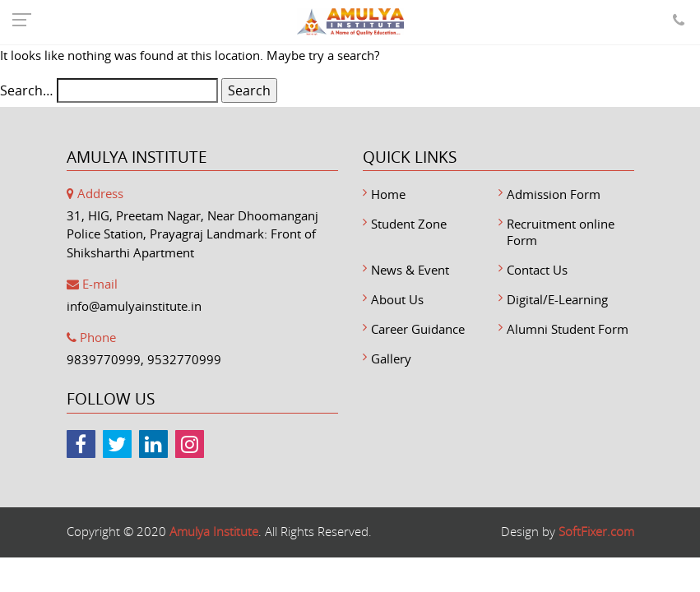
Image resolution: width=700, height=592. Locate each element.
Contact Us (537, 270)
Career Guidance (418, 329)
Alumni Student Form (568, 329)
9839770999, (105, 359)
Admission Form (554, 194)
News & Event (410, 270)
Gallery (391, 358)
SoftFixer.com (596, 531)
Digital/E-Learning (557, 299)
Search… (27, 90)
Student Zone (409, 224)
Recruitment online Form (561, 232)
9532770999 (184, 359)
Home (388, 194)
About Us (397, 299)
